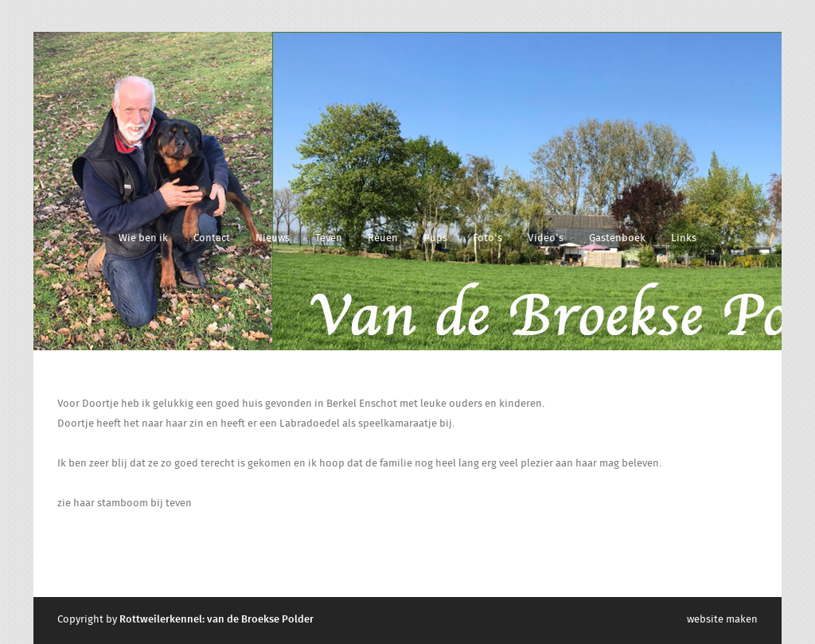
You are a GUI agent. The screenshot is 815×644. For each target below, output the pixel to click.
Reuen (383, 238)
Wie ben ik (143, 238)
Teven (329, 238)
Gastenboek (617, 238)
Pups (435, 238)
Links (684, 238)
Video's (546, 238)
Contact (212, 238)
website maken (722, 620)
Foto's (487, 238)
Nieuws (273, 238)
